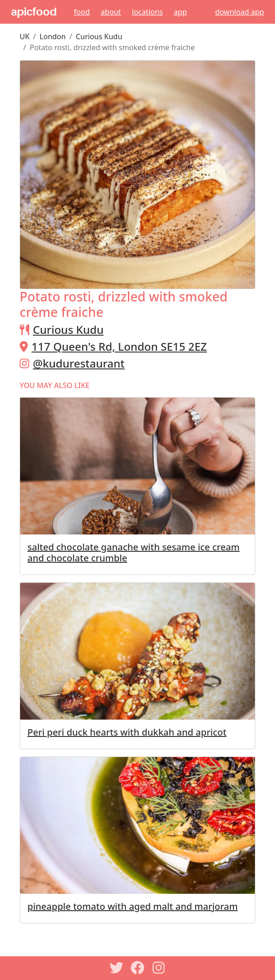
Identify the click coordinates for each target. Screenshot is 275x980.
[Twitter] (116, 968)
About (111, 12)
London (53, 36)
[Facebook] (137, 968)
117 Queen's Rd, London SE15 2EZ (119, 346)
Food (82, 12)
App (180, 12)
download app (240, 12)
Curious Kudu (99, 36)
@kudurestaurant (79, 363)
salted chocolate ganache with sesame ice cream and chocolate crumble (134, 552)
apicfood (34, 12)
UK (25, 36)
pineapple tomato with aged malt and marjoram (132, 906)
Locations (148, 12)
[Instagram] (159, 968)
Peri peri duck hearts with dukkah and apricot (127, 732)
